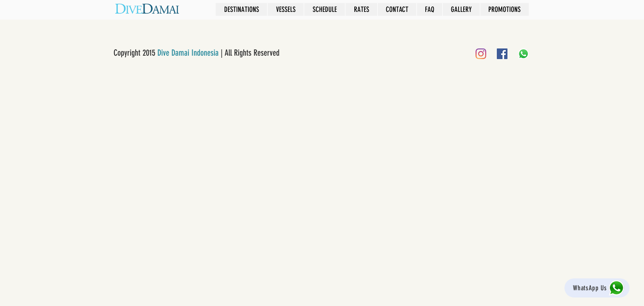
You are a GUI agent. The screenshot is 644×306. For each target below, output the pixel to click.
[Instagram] (481, 54)
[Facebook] (502, 54)
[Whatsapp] (523, 54)
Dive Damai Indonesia (188, 53)
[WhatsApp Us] (597, 288)
